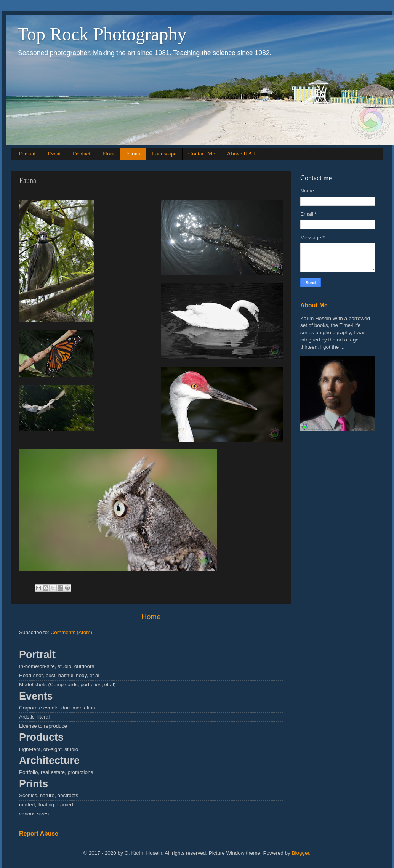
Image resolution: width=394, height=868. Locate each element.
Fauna (133, 154)
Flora (108, 154)
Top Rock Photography (102, 34)
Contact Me (202, 154)
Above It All (241, 154)
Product (82, 154)
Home (151, 617)
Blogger (300, 853)
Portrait (27, 154)
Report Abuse (39, 834)
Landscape (164, 154)
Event (54, 154)
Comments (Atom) (72, 632)
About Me (314, 305)
